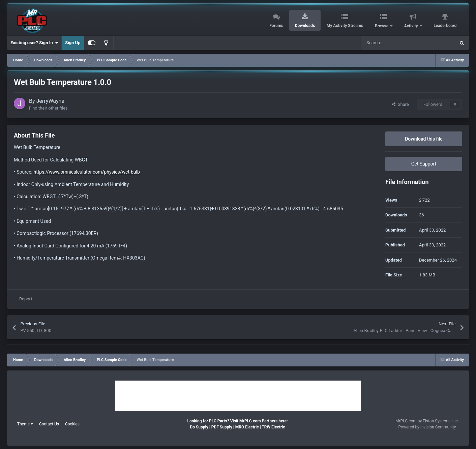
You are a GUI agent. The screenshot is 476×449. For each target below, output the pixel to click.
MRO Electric (247, 427)
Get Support (424, 164)
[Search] (394, 43)
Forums (276, 26)
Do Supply (199, 427)
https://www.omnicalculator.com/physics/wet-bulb (86, 172)
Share (400, 104)
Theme (25, 424)
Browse (382, 26)
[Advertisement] (238, 396)
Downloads (305, 26)
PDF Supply (222, 427)
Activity (412, 26)
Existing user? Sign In (34, 43)
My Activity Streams (345, 26)
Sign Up (73, 43)
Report (26, 299)
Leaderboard (445, 26)
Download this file (424, 139)
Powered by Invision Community (427, 427)
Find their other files (48, 108)
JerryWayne (50, 101)
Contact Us (49, 424)
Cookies (72, 424)
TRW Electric (273, 427)
